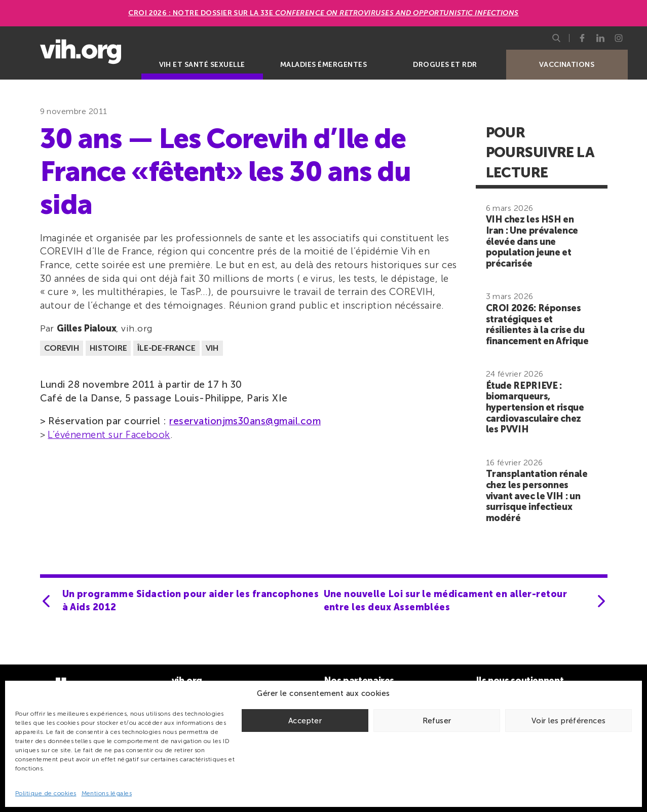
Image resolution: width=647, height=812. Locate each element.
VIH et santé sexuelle (202, 65)
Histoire (108, 348)
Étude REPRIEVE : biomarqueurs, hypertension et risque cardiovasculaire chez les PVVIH (535, 408)
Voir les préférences (569, 721)
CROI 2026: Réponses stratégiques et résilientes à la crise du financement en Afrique (537, 325)
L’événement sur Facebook (109, 435)
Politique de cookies (46, 793)
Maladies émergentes (323, 65)
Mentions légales (107, 793)
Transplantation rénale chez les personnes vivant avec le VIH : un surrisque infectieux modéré (537, 496)
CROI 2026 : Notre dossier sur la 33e (323, 13)
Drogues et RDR (445, 65)
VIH (212, 348)
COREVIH (62, 348)
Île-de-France (166, 348)
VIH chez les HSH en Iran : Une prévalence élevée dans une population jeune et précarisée (532, 241)
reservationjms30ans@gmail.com (245, 421)
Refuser (437, 721)
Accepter (305, 721)
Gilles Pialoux (86, 328)
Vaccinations (567, 65)
